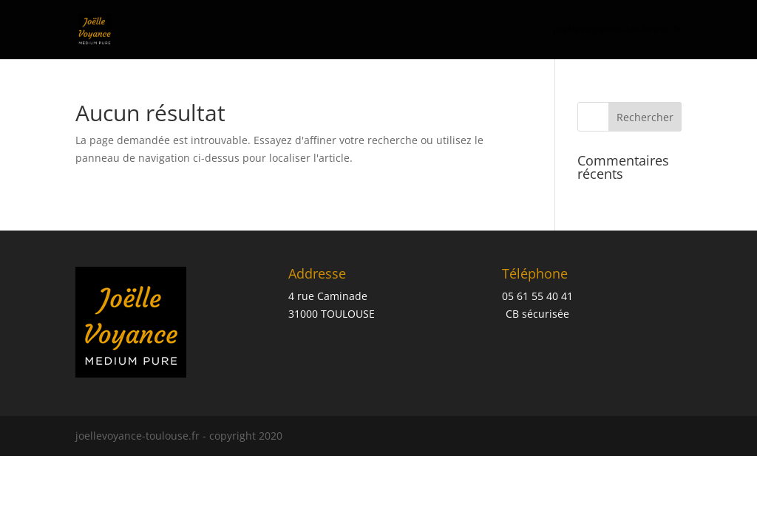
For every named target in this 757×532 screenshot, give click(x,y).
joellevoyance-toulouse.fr (617, 30)
